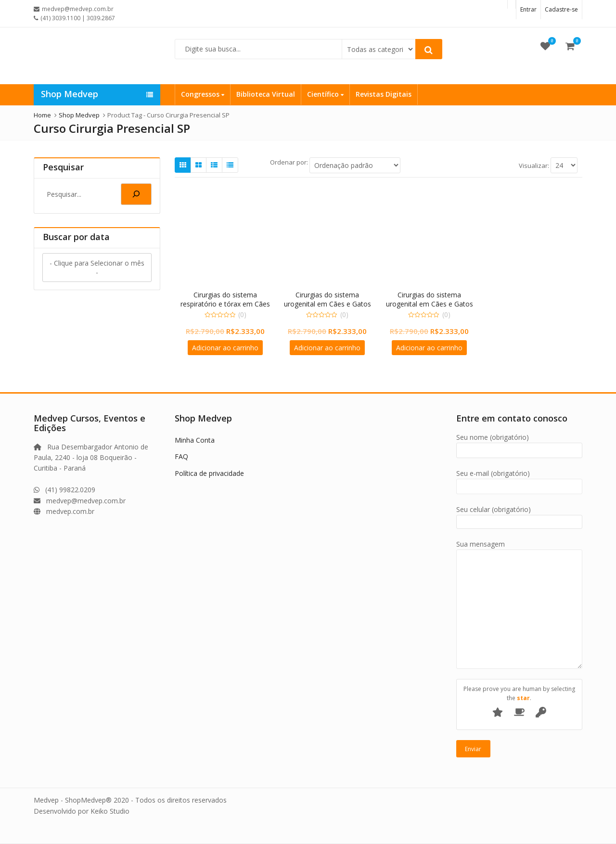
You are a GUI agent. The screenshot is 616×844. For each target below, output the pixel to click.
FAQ (181, 456)
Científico (325, 94)
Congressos (203, 94)
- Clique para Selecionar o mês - (97, 268)
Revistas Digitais (384, 94)
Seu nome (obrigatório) (520, 444)
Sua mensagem (520, 549)
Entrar (528, 9)
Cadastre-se (561, 9)
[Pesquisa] (136, 194)
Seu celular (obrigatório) (520, 516)
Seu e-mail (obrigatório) (520, 480)
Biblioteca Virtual (266, 94)
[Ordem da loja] (355, 165)
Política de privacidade (209, 473)
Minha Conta (195, 440)
